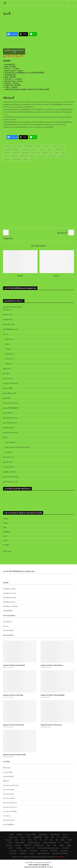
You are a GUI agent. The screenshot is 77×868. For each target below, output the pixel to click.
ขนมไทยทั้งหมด (8, 611)
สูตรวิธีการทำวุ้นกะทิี (13, 56)
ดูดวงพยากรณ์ (7, 310)
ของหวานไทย (25, 149)
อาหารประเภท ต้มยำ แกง (11, 785)
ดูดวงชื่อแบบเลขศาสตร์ (10, 433)
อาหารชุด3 (23, 851)
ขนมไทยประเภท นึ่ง (9, 589)
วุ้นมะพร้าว (14, 156)
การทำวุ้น (38, 146)
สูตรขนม (33, 156)
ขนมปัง (10, 848)
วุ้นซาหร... (57, 276)
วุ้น (51, 153)
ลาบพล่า (67, 843)
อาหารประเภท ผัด (9, 790)
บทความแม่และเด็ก (43, 853)
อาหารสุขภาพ (7, 622)
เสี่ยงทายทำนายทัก (9, 324)
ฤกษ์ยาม (8, 344)
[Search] (72, 3)
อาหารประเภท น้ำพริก (10, 811)
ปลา (29, 837)
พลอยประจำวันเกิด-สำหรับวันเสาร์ (51, 725)
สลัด (55, 845)
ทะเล (23, 837)
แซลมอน (18, 845)
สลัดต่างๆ (6, 781)
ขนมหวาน (46, 146)
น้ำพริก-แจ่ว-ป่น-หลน (49, 843)
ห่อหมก (62, 845)
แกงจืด (70, 840)
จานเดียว (19, 848)
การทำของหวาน (28, 146)
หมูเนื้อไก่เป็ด (37, 837)
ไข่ (58, 837)
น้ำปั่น (49, 149)
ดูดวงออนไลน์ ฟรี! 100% (60, 853)
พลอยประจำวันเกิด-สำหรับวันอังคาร (52, 665)
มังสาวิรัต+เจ (43, 834)
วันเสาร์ (5, 540)
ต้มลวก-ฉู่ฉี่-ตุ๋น (20, 843)
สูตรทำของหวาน (52, 156)
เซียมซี (5, 437)
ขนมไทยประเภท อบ (9, 602)
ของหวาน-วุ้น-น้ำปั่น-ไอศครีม (11, 149)
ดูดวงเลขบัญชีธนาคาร (10, 423)
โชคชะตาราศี (30, 848)
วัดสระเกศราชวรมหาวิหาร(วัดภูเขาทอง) (17, 447)
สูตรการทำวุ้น (24, 156)
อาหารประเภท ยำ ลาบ (10, 807)
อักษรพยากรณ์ (7, 315)
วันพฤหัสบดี (7, 532)
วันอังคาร (6, 523)
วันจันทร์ (6, 519)
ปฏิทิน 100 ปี (7, 369)
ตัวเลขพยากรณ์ (8, 319)
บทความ (6, 334)
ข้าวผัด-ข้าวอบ (39, 845)
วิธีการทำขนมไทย (59, 149)
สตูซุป (69, 845)
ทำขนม (34, 149)
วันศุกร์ (5, 536)
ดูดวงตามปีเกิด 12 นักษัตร (11, 477)
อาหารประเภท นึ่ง (9, 794)
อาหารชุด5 (44, 851)
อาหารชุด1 (65, 848)
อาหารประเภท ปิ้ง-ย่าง (10, 803)
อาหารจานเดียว (8, 772)
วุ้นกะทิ (57, 153)
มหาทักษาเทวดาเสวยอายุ (11, 383)
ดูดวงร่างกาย (9, 339)
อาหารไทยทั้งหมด (8, 824)
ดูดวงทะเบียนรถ (8, 413)
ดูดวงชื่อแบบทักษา (9, 428)
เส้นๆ (48, 845)
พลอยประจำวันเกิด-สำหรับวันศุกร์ (13, 725)
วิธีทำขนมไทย (25, 153)
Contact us (23, 853)
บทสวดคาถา (9, 364)
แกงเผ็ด (10, 843)
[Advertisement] (40, 22)
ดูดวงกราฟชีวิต (8, 388)
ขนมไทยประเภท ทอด (10, 597)
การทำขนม (7, 146)
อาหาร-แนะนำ (13, 837)
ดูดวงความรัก (9, 359)
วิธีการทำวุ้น (7, 153)
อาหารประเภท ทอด (9, 798)
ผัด (57, 840)
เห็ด (52, 837)
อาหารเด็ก (8, 840)
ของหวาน (62, 146)
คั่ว (41, 840)
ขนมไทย (54, 146)
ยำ (60, 843)
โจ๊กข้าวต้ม (27, 845)
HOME (11, 834)
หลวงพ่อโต (8, 452)
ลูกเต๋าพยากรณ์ (8, 462)
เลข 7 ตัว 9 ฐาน (8, 378)
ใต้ (36, 840)
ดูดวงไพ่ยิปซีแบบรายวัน (10, 329)
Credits (32, 853)
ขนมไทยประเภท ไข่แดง (10, 606)
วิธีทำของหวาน (36, 153)
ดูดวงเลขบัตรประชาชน (10, 418)
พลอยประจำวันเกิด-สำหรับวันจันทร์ (14, 665)
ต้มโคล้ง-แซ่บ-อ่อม (34, 843)
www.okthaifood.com (60, 857)
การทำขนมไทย (17, 146)
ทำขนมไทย (42, 149)
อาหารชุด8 (13, 853)
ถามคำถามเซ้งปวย (9, 467)
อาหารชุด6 (54, 851)
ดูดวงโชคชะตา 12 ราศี (10, 482)
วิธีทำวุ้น (45, 153)
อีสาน (23, 840)
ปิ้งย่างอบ (9, 845)
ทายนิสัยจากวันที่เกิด (9, 472)
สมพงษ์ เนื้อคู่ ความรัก (10, 393)
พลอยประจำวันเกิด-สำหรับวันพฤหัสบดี (52, 695)
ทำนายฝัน (6, 374)
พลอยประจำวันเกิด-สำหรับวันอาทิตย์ (14, 755)
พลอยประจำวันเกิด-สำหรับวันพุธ (13, 695)
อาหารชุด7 (64, 851)
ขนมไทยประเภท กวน (10, 593)
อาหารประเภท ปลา (9, 820)
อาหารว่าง (65, 837)
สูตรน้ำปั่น (7, 159)
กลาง (16, 840)
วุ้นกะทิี (64, 153)
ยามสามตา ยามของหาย (10, 403)
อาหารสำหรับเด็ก (8, 630)
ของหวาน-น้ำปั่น (31, 834)
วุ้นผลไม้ (6, 156)
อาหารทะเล (7, 816)
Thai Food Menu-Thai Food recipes (48, 848)
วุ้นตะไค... (20, 276)
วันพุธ (5, 527)
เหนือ (30, 840)
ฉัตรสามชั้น (7, 398)
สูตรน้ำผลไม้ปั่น (16, 159)
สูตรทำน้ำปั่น (63, 156)
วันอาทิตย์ (6, 545)
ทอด (51, 840)
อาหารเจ (6, 626)
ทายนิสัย (8, 349)
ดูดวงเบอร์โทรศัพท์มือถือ (10, 408)
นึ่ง (46, 840)
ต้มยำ (63, 840)
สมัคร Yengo (8, 551)
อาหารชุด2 (13, 851)
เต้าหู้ (46, 837)
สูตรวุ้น (25, 159)
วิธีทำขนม (16, 153)
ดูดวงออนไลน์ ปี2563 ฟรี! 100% (13, 307)
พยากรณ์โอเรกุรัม (8, 457)
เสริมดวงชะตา (10, 354)
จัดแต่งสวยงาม (55, 834)
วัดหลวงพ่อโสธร (10, 442)
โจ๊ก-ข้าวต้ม (7, 768)
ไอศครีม (32, 159)
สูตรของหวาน (41, 156)
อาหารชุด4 (33, 851)
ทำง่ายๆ (65, 834)
